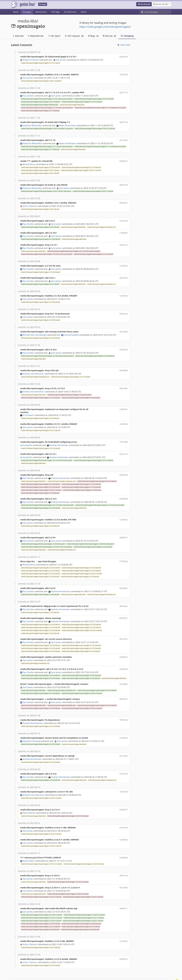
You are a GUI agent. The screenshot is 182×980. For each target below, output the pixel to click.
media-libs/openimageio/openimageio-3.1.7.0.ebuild (40, 110)
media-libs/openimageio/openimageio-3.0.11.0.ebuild (41, 101)
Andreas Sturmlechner (33, 369)
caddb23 (124, 828)
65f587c (124, 610)
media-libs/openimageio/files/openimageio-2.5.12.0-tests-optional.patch (74, 248)
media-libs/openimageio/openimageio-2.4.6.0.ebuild (80, 916)
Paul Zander (28, 95)
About (84, 12)
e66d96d (124, 492)
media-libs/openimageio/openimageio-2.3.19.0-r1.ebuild (68, 869)
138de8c (124, 404)
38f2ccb (124, 863)
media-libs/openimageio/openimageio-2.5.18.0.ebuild (41, 166)
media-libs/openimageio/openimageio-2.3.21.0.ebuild (41, 913)
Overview (18, 36)
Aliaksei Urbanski (31, 60)
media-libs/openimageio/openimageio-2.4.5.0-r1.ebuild (83, 884)
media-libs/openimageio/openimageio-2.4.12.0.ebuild (97, 475)
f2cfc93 (124, 763)
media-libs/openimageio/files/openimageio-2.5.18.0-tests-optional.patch (47, 351)
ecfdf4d (124, 816)
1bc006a (124, 675)
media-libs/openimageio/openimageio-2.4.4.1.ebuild (81, 913)
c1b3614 (124, 728)
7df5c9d (124, 74)
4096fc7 (124, 896)
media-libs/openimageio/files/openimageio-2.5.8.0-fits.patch (69, 389)
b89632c (124, 946)
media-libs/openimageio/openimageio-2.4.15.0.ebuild (41, 481)
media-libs (27, 21)
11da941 (124, 513)
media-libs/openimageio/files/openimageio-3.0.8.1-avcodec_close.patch (47, 127)
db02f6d (124, 183)
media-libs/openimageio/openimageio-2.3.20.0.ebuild (81, 910)
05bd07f (124, 798)
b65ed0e (124, 383)
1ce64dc (124, 928)
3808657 (124, 531)
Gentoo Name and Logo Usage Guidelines (101, 975)
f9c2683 (124, 875)
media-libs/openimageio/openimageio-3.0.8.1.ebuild (40, 172)
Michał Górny (29, 163)
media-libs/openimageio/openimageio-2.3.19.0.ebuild (41, 910)
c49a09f (124, 230)
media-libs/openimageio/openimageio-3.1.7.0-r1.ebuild (82, 101)
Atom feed (124, 45)
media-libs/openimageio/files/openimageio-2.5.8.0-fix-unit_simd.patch (47, 251)
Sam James (61, 60)
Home (16, 12)
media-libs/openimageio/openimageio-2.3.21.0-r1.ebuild (68, 804)
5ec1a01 (124, 745)
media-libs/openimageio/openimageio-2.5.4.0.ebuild (82, 484)
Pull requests (74, 36)
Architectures (70, 12)
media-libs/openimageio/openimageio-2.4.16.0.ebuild (81, 481)
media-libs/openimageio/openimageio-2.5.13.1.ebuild (93, 251)
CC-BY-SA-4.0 (72, 975)
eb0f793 (124, 121)
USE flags (55, 12)
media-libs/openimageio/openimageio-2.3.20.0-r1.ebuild (68, 881)
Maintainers (41, 12)
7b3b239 (124, 781)
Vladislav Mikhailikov (32, 124)
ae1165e (124, 139)
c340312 (124, 263)
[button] (144, 4)
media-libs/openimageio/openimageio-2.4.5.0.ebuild (40, 916)
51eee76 (124, 218)
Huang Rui (28, 439)
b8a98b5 (124, 366)
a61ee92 (124, 274)
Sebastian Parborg (31, 731)
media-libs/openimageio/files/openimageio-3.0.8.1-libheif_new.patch (46, 189)
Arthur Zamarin (30, 204)
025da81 (124, 581)
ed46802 (124, 845)
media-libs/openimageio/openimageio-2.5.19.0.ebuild (81, 166)
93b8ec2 (124, 160)
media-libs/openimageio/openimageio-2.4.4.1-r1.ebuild (41, 884)
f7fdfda (124, 554)
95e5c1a (124, 310)
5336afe (124, 292)
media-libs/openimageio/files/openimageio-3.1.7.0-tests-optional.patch (47, 107)
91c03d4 (124, 327)
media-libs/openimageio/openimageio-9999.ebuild (39, 104)
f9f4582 (124, 710)
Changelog (127, 36)
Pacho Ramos (29, 801)
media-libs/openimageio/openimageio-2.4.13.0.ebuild (41, 478)
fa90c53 (124, 345)
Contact (167, 970)
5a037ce (124, 242)
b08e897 (124, 201)
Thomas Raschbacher (33, 713)
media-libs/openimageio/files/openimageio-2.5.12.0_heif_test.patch (100, 498)
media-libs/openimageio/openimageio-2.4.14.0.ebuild (81, 478)
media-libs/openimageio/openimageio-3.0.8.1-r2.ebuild (41, 80)
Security (110, 36)
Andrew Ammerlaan (59, 439)
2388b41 (124, 648)
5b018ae (124, 598)
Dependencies (36, 36)
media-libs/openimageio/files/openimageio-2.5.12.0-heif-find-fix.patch (47, 454)
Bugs (93, 36)
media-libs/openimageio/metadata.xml (101, 225)
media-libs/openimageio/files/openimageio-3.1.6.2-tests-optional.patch (47, 98)
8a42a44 (124, 57)
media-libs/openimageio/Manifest (72, 104)
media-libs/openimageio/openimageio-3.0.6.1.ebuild (40, 169)
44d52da (124, 419)
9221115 (124, 448)
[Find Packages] (158, 12)
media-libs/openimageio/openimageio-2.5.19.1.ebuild (41, 63)
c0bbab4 (124, 660)
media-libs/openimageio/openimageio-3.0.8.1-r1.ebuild (81, 169)
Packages (27, 12)
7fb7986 (124, 436)
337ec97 (124, 631)
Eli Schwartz (28, 410)
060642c (124, 689)
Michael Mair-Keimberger (35, 330)
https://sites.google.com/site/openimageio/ (105, 27)
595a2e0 (124, 469)
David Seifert (29, 848)
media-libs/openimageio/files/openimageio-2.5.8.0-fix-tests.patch (90, 537)
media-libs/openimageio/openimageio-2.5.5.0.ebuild (40, 487)
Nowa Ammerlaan (67, 124)
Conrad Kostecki (71, 330)
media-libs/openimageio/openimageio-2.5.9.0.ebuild (81, 392)
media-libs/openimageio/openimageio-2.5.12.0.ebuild (41, 392)
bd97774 (124, 92)
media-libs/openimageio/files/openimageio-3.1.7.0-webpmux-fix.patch (100, 107)
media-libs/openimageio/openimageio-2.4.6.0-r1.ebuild (41, 484)
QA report (54, 36)
